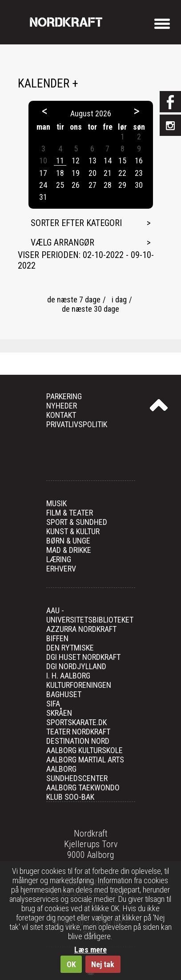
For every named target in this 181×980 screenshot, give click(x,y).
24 (43, 185)
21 (108, 173)
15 (122, 161)
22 (122, 173)
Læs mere (90, 950)
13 (93, 161)
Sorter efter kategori (76, 223)
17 (43, 173)
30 (139, 185)
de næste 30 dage (90, 309)
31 (43, 197)
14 (108, 161)
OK (71, 964)
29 (122, 185)
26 (76, 185)
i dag (119, 300)
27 (93, 185)
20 (93, 173)
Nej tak (103, 964)
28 (108, 185)
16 (139, 161)
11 (60, 161)
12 (76, 161)
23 (139, 173)
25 (60, 185)
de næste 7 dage (74, 300)
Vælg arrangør (62, 242)
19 (76, 173)
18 (60, 173)
